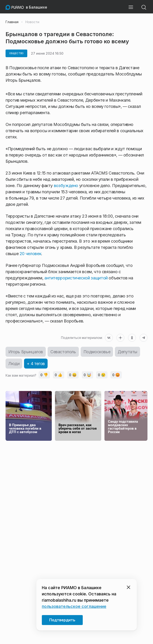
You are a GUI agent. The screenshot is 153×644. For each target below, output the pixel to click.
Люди (14, 364)
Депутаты (127, 352)
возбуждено (66, 186)
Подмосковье (97, 352)
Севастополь (63, 352)
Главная (12, 22)
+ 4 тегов (36, 364)
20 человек (30, 254)
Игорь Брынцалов (26, 352)
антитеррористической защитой (76, 278)
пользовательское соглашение (74, 606)
